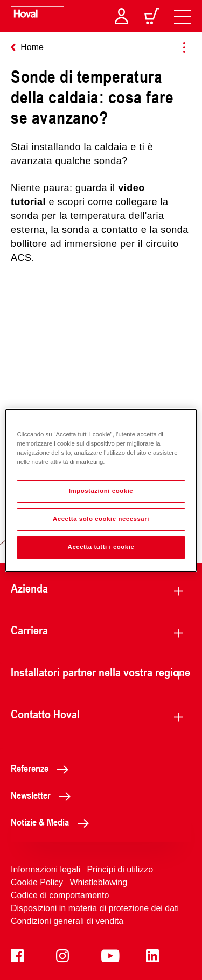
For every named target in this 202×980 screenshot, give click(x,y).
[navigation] (183, 16)
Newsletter (44, 795)
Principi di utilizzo (120, 869)
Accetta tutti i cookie (101, 547)
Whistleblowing (98, 882)
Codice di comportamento (60, 895)
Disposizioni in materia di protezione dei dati (95, 908)
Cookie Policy (37, 882)
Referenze (43, 768)
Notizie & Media (53, 822)
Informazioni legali (46, 869)
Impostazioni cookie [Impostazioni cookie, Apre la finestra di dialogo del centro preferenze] (101, 491)
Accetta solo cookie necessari (101, 519)
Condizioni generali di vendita (67, 921)
